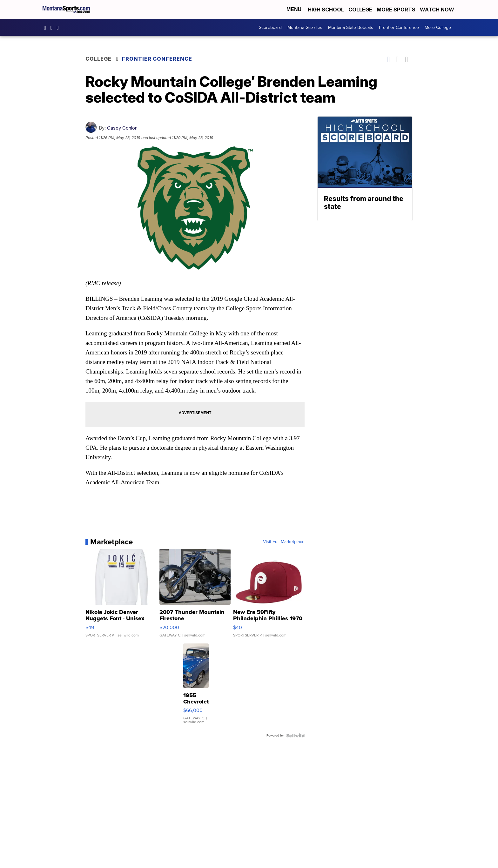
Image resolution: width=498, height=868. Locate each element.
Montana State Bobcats (351, 27)
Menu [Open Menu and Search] (294, 9)
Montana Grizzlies (305, 27)
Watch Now (438, 10)
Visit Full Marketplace (284, 542)
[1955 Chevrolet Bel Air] (196, 687)
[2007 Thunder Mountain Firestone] (195, 596)
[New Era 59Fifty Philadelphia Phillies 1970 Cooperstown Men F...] (269, 596)
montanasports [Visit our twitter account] (59, 28)
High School (326, 10)
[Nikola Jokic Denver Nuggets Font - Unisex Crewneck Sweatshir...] (121, 596)
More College (438, 27)
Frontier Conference (399, 27)
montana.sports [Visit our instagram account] (53, 28)
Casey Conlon (122, 128)
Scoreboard (270, 27)
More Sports (396, 10)
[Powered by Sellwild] (295, 736)
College (360, 10)
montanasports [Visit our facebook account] (47, 28)
